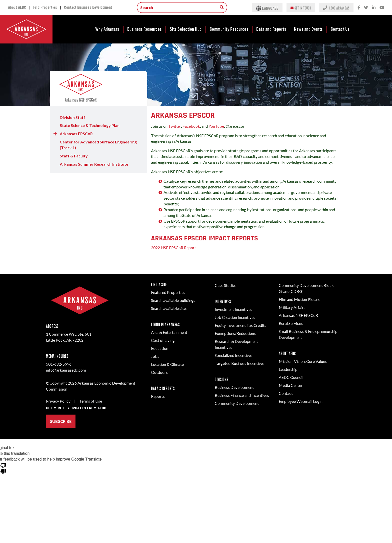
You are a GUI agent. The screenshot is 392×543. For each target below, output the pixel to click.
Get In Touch (303, 8)
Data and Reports (271, 29)
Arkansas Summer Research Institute (94, 164)
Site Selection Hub (186, 29)
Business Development (234, 387)
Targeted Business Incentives (240, 363)
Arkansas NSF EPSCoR (298, 315)
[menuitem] (107, 29)
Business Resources (144, 29)
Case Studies (226, 285)
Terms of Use (91, 401)
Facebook (191, 126)
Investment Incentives (233, 309)
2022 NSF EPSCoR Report (173, 248)
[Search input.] (182, 7)
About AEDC (17, 7)
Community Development (237, 403)
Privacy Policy (58, 401)
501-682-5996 (59, 364)
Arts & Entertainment (169, 332)
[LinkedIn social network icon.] (374, 8)
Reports (158, 396)
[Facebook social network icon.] (359, 8)
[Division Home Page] (98, 88)
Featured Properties (168, 292)
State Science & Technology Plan (90, 125)
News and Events (308, 29)
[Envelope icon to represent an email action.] (292, 7)
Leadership (288, 369)
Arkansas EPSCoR (76, 134)
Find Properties (45, 7)
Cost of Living (163, 340)
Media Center (291, 385)
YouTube (216, 126)
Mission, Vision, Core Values (303, 361)
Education (160, 348)
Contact (286, 393)
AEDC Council (291, 377)
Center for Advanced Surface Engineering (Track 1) (98, 145)
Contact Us (340, 29)
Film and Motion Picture (299, 299)
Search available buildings (173, 300)
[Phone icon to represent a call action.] (326, 7)
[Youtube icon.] (382, 8)
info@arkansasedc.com (66, 370)
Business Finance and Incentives (242, 395)
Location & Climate (167, 364)
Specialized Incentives (234, 355)
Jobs (155, 356)
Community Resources (229, 29)
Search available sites (169, 308)
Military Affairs (292, 307)
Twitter (175, 126)
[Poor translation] (3, 468)
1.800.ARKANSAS (339, 8)
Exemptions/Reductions (235, 333)
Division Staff (72, 117)
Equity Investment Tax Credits (240, 325)
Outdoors (159, 372)
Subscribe (61, 421)
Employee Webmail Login (301, 401)
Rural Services (291, 323)
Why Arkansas (107, 29)
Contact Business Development (88, 7)
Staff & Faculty (74, 156)
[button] (55, 134)
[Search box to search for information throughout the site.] (222, 7)
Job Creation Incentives (235, 317)
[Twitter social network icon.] (366, 8)
